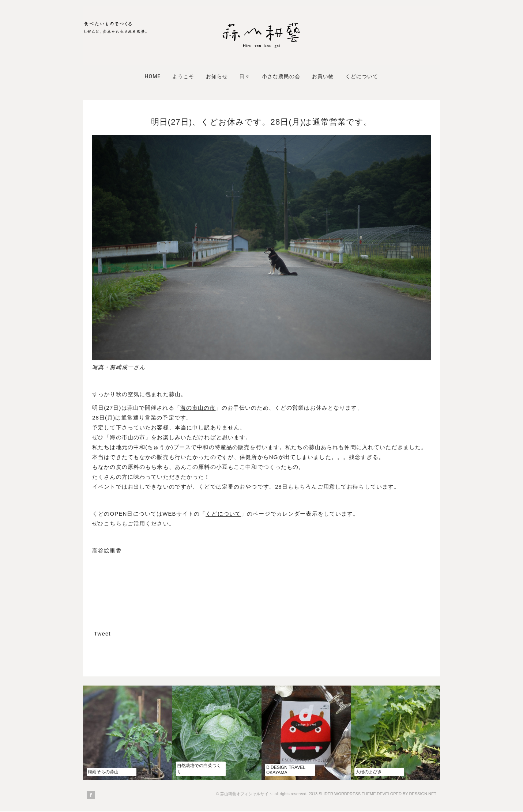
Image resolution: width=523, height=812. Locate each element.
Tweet (102, 633)
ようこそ (183, 76)
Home (153, 76)
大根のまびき (369, 772)
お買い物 (323, 76)
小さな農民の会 (281, 76)
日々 (245, 76)
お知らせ (217, 76)
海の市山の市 (198, 408)
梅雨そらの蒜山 (103, 772)
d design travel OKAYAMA (286, 770)
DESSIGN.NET (423, 794)
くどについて (362, 76)
